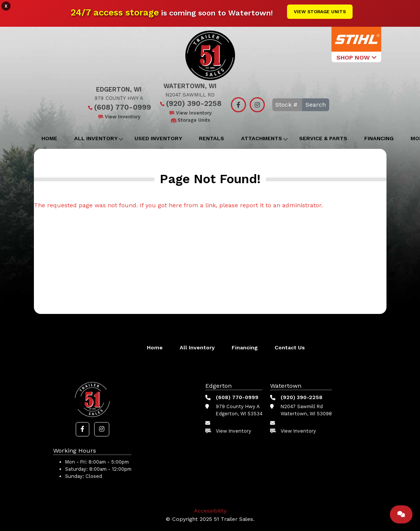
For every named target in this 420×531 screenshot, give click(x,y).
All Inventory (96, 138)
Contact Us (290, 347)
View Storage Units (320, 12)
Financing (379, 138)
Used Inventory (158, 138)
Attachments (262, 138)
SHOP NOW (356, 57)
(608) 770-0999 (119, 107)
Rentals (212, 138)
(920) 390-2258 (190, 103)
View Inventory (119, 117)
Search (316, 105)
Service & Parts (323, 138)
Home (49, 138)
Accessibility (210, 511)
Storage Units (190, 120)
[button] (82, 429)
